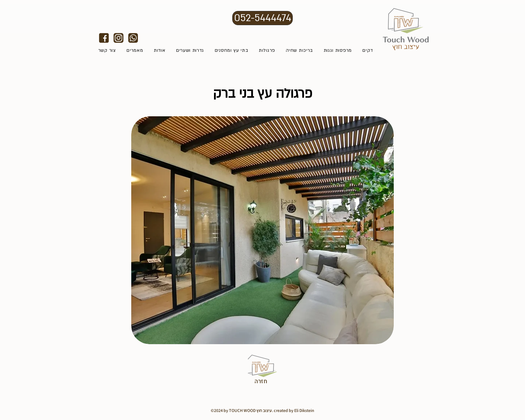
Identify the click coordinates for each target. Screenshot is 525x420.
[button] (262, 230)
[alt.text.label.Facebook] (104, 38)
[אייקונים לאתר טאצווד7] (133, 38)
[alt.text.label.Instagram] (118, 38)
